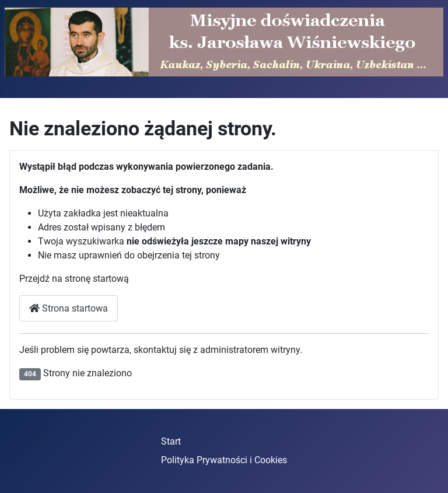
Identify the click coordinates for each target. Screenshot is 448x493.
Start (171, 441)
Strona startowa (69, 308)
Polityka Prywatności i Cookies (224, 460)
